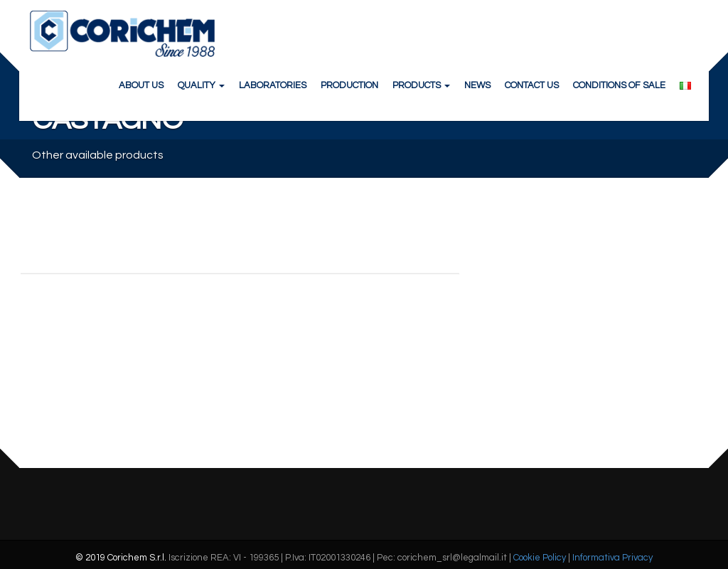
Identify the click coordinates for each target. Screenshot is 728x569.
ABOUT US (141, 85)
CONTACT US (532, 85)
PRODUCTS (421, 85)
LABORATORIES (273, 85)
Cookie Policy (540, 558)
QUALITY (201, 85)
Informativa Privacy (612, 558)
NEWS (477, 85)
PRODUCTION (349, 85)
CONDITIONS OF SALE (619, 85)
